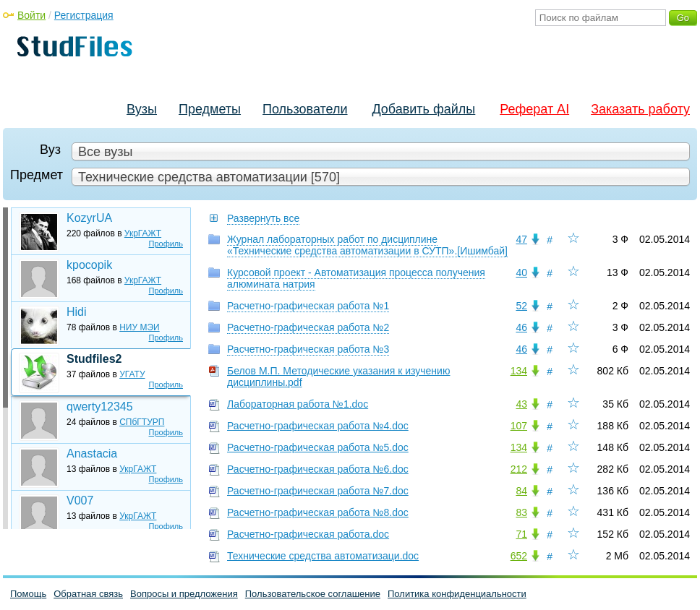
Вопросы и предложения (184, 594)
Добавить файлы (423, 109)
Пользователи (305, 109)
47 (521, 239)
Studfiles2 (94, 359)
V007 (80, 501)
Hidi (77, 312)
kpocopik (89, 265)
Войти (31, 15)
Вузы (142, 109)
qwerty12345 (100, 407)
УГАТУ (132, 374)
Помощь (28, 594)
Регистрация (84, 15)
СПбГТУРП (142, 422)
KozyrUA (89, 218)
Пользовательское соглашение (313, 594)
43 (521, 404)
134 (519, 371)
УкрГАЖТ (143, 233)
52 (521, 306)
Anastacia (92, 454)
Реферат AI (534, 109)
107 (519, 426)
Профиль (166, 244)
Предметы (210, 109)
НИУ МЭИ (140, 327)
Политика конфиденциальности (457, 594)
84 (521, 491)
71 (521, 534)
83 (521, 512)
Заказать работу (640, 109)
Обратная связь (88, 594)
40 (521, 272)
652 (519, 556)
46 (521, 327)
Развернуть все (263, 218)
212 (519, 469)
